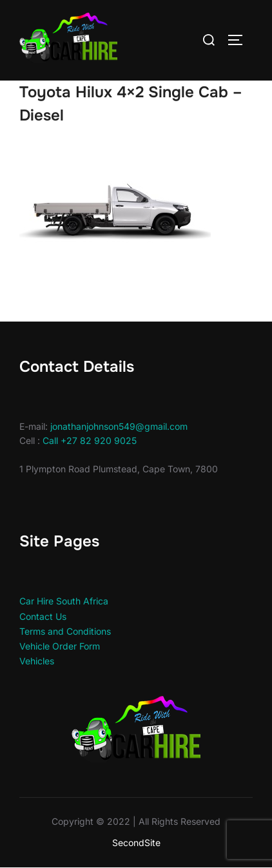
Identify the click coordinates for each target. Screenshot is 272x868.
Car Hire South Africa (64, 601)
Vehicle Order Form (60, 646)
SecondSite (136, 843)
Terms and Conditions (65, 631)
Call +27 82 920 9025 (90, 440)
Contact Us (43, 616)
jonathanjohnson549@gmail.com (119, 426)
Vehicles (37, 661)
